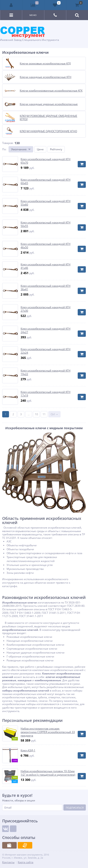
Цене (40, 149)
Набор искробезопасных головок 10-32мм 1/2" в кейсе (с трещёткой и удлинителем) (48, 773)
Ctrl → (54, 414)
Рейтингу (56, 149)
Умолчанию (19, 149)
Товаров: (8, 143)
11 (44, 414)
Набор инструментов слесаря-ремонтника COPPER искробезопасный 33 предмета (48, 732)
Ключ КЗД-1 (28, 750)
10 (36, 414)
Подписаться (75, 808)
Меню (33, 15)
